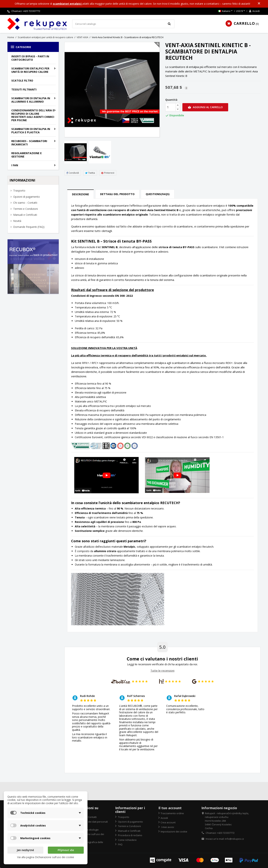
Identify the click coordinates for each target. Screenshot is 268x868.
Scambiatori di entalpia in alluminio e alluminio (31, 100)
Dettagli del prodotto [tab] (117, 194)
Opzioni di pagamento (26, 197)
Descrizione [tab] (80, 194)
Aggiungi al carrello (205, 107)
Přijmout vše (66, 850)
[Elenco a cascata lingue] (226, 11)
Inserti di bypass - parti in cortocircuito (30, 58)
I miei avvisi (167, 827)
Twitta (90, 173)
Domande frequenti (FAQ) (28, 227)
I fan (15, 165)
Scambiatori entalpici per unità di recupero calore (30, 70)
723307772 (34, 11)
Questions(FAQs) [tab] (158, 194)
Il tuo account (170, 808)
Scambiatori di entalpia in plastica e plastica (31, 131)
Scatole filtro (22, 81)
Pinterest (108, 173)
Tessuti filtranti (24, 89)
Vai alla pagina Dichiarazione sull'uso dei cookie (46, 857)
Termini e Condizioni (25, 209)
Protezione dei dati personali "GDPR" (90, 823)
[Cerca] (123, 24)
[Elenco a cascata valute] (241, 11)
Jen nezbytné (25, 850)
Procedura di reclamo (130, 835)
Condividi (73, 173)
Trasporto (19, 191)
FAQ (120, 844)
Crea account (168, 822)
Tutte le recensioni (162, 670)
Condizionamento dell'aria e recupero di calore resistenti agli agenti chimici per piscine (33, 115)
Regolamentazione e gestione (27, 155)
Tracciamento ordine (172, 813)
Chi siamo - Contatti (25, 203)
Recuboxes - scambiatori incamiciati (29, 143)
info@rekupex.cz (234, 839)
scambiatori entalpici (68, 4)
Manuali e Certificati (25, 215)
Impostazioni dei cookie (174, 832)
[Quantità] (170, 107)
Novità (17, 221)
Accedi (164, 818)
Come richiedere (127, 840)
